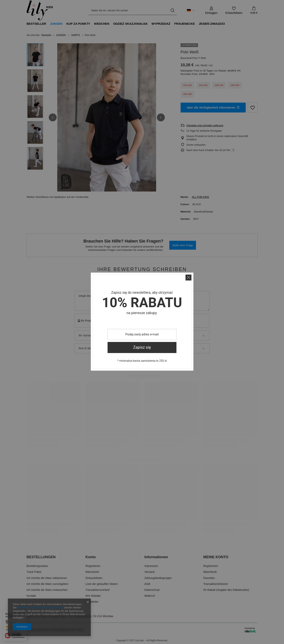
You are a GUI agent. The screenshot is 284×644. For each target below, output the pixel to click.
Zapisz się (142, 347)
